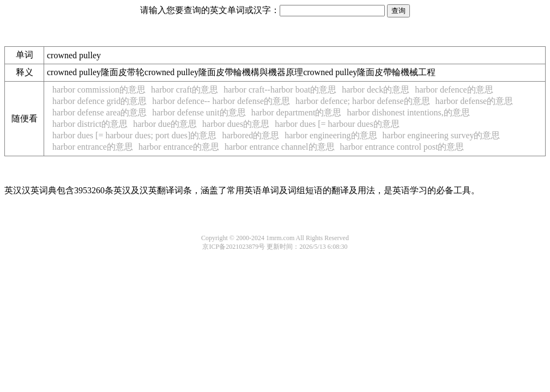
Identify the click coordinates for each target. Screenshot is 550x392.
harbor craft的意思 (185, 90)
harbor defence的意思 (454, 90)
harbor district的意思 (90, 124)
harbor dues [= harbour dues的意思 (337, 124)
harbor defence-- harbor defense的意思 (221, 101)
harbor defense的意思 (475, 101)
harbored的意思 (250, 135)
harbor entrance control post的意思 (402, 147)
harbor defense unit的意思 (199, 112)
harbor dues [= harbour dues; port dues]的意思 (134, 135)
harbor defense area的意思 (99, 112)
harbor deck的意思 (376, 90)
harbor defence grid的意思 (99, 101)
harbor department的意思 (297, 112)
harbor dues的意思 (236, 124)
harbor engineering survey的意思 (442, 135)
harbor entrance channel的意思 (280, 147)
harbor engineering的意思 (331, 135)
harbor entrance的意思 (93, 147)
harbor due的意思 (165, 124)
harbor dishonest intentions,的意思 (409, 112)
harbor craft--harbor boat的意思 (280, 90)
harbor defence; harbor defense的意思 (363, 101)
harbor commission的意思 (99, 90)
